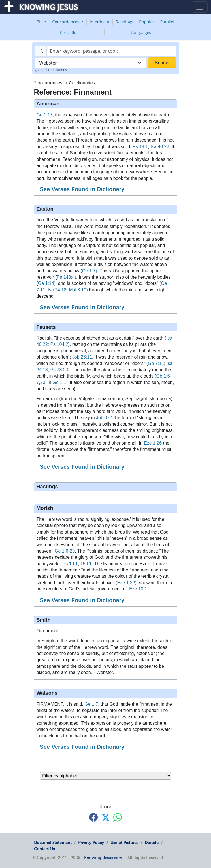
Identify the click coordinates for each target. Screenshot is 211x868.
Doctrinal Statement (53, 843)
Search (162, 63)
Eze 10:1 (138, 589)
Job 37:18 (106, 418)
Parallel (167, 22)
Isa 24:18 (57, 290)
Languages (141, 32)
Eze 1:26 (153, 443)
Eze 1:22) (127, 583)
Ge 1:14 (60, 382)
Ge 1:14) (47, 283)
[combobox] (91, 63)
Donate (152, 843)
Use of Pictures (124, 843)
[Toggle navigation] (200, 7)
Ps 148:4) (67, 277)
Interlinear (100, 22)
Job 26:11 (82, 357)
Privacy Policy (91, 843)
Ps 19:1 (140, 147)
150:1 (86, 564)
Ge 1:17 (45, 115)
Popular (146, 22)
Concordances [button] (66, 22)
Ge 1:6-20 (65, 551)
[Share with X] (106, 818)
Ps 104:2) (60, 344)
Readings (124, 22)
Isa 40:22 (160, 147)
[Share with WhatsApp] (118, 817)
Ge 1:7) (89, 271)
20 (43, 382)
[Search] (111, 51)
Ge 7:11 (156, 363)
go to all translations (51, 70)
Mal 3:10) (78, 290)
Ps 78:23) (60, 370)
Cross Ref (69, 32)
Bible (41, 22)
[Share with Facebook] (93, 817)
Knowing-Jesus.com (103, 858)
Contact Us (44, 849)
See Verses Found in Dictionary (82, 189)
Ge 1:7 (91, 704)
